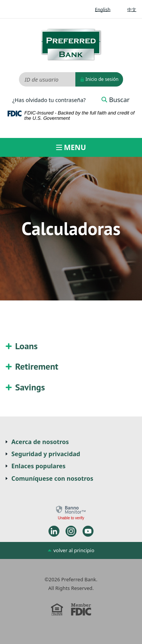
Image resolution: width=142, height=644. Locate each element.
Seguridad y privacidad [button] (46, 454)
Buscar (115, 100)
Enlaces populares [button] (38, 466)
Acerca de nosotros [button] (40, 442)
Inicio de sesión (99, 79)
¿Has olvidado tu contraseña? (49, 100)
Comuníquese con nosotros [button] (52, 478)
